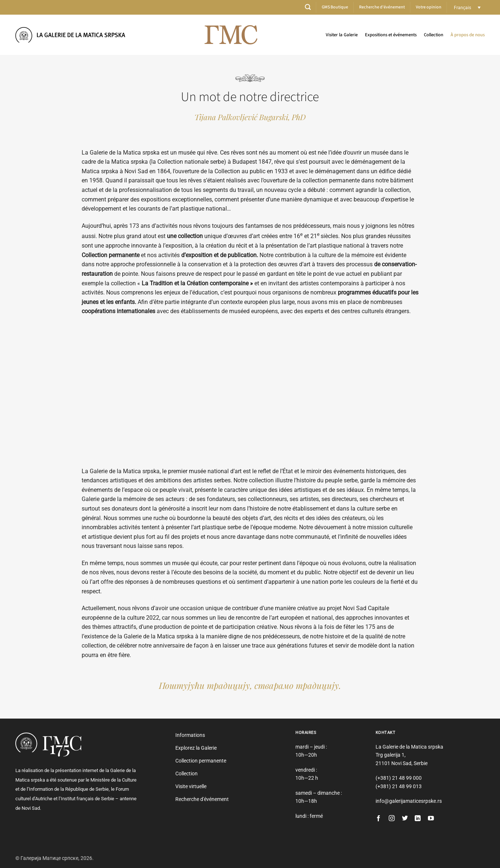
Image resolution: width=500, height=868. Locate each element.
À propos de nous (468, 35)
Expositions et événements (391, 35)
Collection (434, 35)
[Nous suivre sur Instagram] (392, 819)
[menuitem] (467, 8)
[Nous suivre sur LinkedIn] (418, 819)
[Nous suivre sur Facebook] (378, 819)
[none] (467, 8)
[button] (308, 7)
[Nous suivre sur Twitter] (405, 819)
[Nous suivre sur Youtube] (431, 819)
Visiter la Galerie (342, 35)
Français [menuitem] (462, 7)
